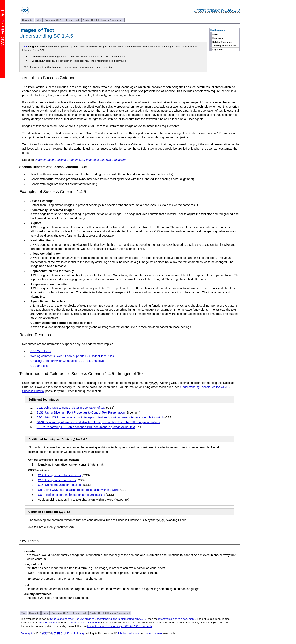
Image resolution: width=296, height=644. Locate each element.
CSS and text (39, 366)
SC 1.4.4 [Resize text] (62, 20)
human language (188, 589)
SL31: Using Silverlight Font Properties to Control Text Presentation (81, 412)
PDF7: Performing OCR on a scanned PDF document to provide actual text (86, 427)
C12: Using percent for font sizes (60, 475)
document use (153, 633)
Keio (70, 633)
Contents (27, 20)
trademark (133, 633)
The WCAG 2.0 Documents (84, 623)
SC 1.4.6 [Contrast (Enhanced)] (103, 20)
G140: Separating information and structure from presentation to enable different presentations (98, 422)
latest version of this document (176, 619)
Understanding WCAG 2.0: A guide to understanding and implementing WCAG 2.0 (99, 619)
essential (84, 61)
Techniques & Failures (224, 46)
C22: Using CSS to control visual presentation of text (71, 408)
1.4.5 (25, 47)
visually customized (86, 56)
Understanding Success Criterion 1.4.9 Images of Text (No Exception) (80, 160)
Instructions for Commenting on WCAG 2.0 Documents (120, 626)
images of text (174, 47)
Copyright (26, 633)
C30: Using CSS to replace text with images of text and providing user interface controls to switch (100, 417)
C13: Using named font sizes (57, 480)
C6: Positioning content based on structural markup (72, 495)
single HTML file (47, 623)
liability (121, 633)
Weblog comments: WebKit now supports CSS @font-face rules (72, 356)
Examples (217, 38)
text (120, 47)
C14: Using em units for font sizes (60, 485)
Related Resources (222, 42)
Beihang (79, 633)
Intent (215, 34)
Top (23, 613)
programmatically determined (93, 589)
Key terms (218, 50)
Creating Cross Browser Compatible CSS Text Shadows (67, 361)
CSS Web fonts (40, 351)
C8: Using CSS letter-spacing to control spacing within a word (78, 490)
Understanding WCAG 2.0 (217, 10)
